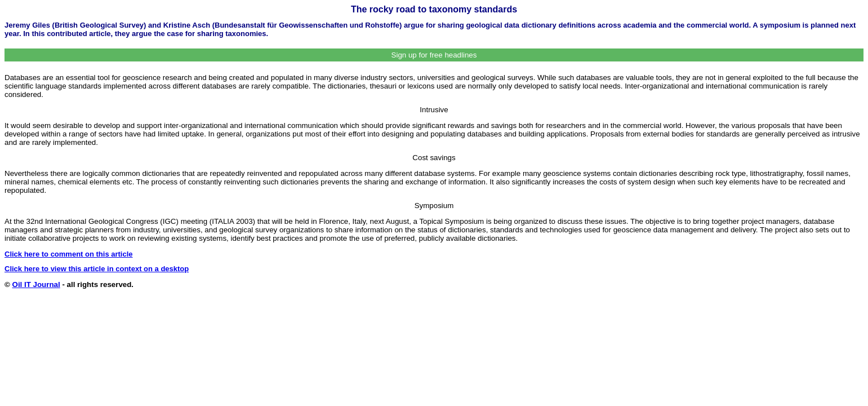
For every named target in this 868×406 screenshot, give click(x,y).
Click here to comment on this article (69, 254)
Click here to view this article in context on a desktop (97, 269)
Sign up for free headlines (434, 55)
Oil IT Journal (36, 284)
